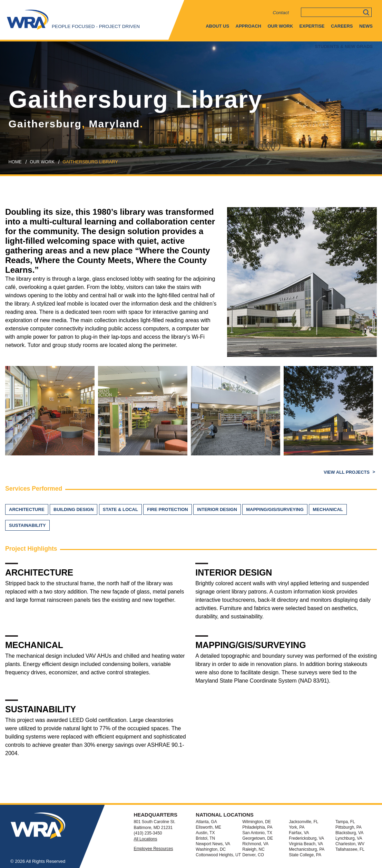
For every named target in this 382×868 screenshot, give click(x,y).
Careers (342, 26)
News (366, 26)
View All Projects (347, 472)
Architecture (27, 509)
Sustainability (27, 525)
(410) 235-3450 (148, 833)
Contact (281, 13)
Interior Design (217, 509)
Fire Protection (167, 509)
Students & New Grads (344, 46)
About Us (217, 26)
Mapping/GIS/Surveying (275, 509)
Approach (248, 26)
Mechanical (328, 509)
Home (15, 162)
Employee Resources (153, 849)
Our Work (280, 26)
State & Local (120, 509)
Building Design (74, 509)
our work (42, 162)
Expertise (312, 26)
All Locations (145, 839)
